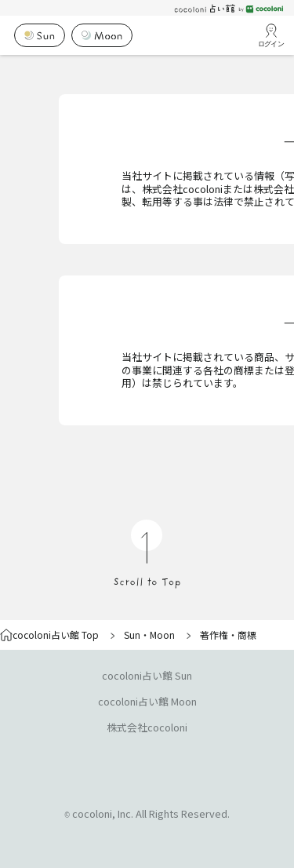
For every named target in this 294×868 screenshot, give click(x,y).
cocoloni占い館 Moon (147, 701)
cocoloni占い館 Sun (147, 675)
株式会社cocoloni (147, 727)
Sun (132, 635)
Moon (162, 635)
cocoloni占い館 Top (49, 635)
